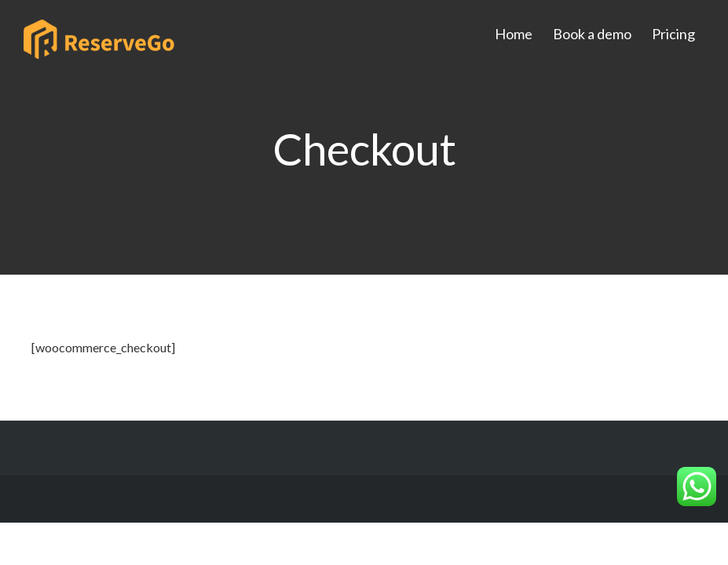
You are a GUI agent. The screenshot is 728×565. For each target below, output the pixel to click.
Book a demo (592, 34)
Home (514, 34)
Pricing (673, 34)
